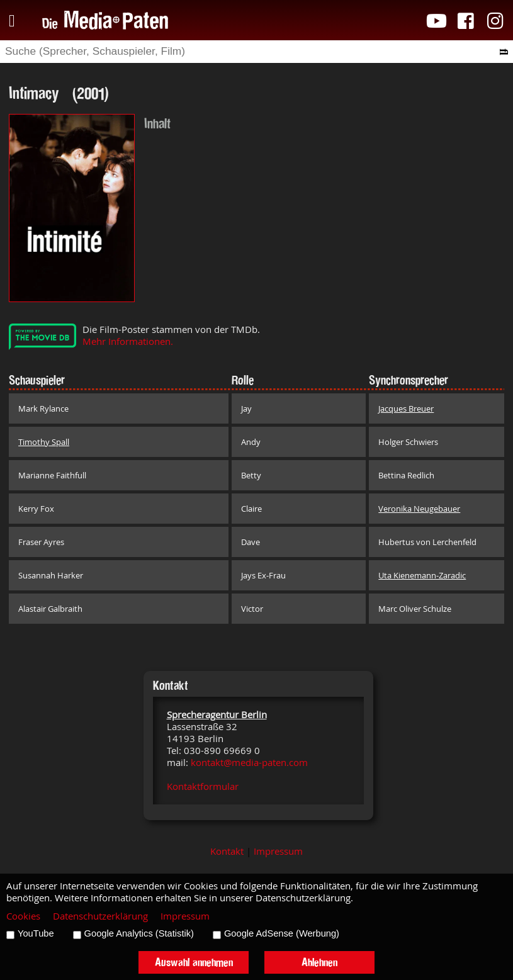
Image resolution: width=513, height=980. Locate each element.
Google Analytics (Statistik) (139, 933)
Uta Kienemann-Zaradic (422, 575)
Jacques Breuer (406, 408)
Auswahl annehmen (194, 962)
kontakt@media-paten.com (249, 763)
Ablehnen (319, 962)
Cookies (23, 916)
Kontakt (227, 851)
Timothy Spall (44, 442)
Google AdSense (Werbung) (282, 933)
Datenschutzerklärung (100, 916)
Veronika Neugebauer (419, 509)
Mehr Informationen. (128, 341)
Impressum (278, 851)
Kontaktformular (203, 786)
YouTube (36, 933)
